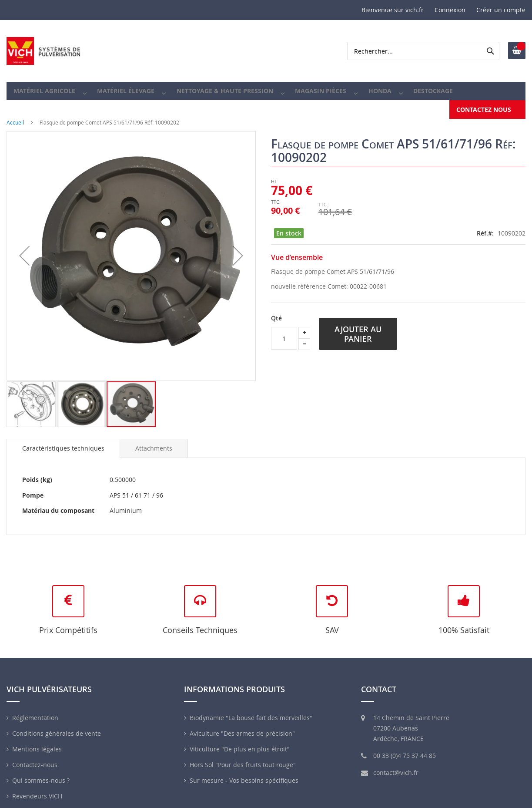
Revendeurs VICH (37, 788)
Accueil (15, 114)
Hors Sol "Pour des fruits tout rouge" (243, 756)
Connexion (450, 10)
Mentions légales (37, 741)
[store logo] (43, 51)
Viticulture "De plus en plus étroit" (240, 741)
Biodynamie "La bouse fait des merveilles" (251, 709)
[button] (32, 396)
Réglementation (35, 709)
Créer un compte (501, 10)
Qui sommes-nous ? (41, 772)
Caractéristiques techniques (63, 440)
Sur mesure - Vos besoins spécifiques (244, 772)
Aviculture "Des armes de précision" (242, 725)
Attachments (154, 440)
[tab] (63, 440)
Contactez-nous (35, 756)
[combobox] (423, 51)
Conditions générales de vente (57, 725)
